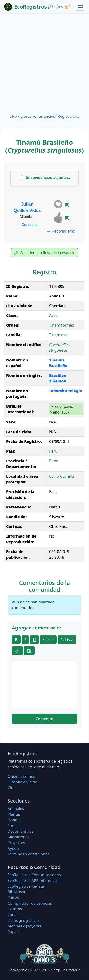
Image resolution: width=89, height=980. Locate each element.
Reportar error (61, 231)
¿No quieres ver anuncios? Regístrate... (44, 116)
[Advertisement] (44, 63)
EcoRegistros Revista (26, 886)
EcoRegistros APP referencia (33, 881)
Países (13, 898)
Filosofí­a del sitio (22, 782)
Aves (53, 315)
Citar (12, 788)
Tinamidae (59, 335)
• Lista (48, 640)
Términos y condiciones (28, 854)
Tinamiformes (61, 325)
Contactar (27, 225)
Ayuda (13, 848)
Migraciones (19, 837)
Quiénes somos (21, 776)
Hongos (15, 820)
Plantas (14, 814)
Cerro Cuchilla (62, 476)
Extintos (15, 909)
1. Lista (67, 640)
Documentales (20, 831)
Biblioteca (16, 892)
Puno (54, 461)
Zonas (13, 915)
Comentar (44, 719)
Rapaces (15, 932)
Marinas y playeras (24, 926)
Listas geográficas (23, 920)
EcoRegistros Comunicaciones (34, 875)
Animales (16, 809)
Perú (53, 451)
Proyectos (16, 843)
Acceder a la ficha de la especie (45, 253)
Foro (12, 826)
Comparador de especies (30, 903)
